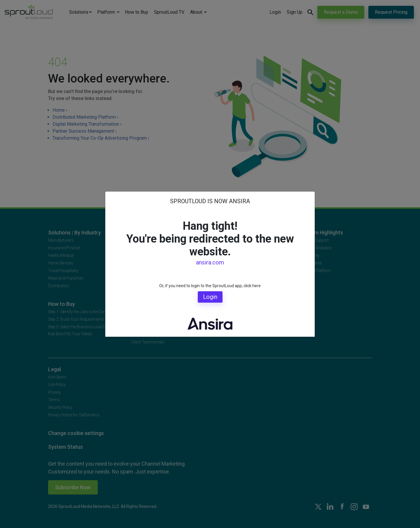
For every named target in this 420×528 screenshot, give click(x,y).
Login (210, 297)
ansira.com (210, 262)
